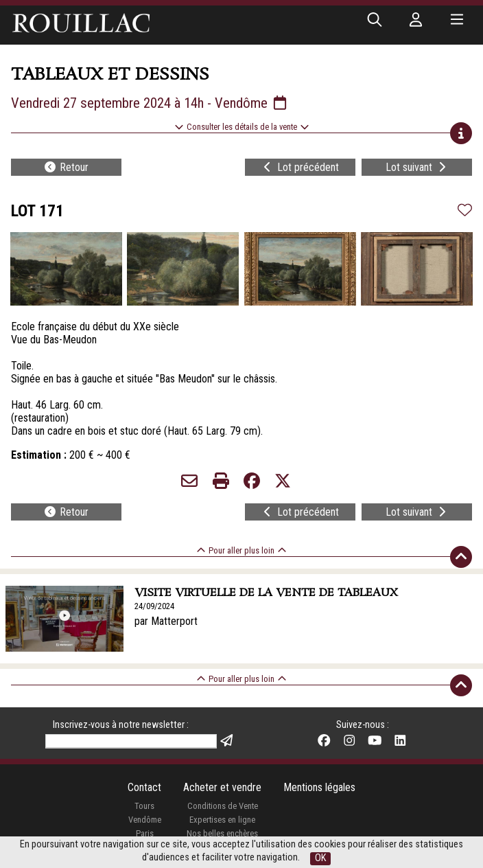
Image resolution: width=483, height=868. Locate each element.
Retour (66, 167)
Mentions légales (319, 787)
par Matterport (166, 621)
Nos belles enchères (222, 833)
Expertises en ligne (222, 820)
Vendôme (145, 820)
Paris (145, 833)
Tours (144, 806)
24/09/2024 (154, 606)
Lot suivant (417, 167)
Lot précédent (300, 167)
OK (320, 858)
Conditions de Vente (223, 806)
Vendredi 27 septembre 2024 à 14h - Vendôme (150, 103)
